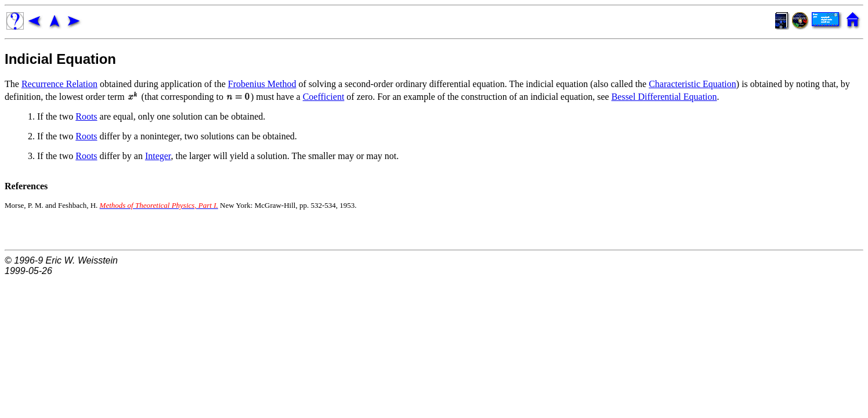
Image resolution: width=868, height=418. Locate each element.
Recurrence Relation (59, 84)
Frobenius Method (262, 84)
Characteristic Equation (692, 84)
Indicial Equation (60, 59)
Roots (86, 116)
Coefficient (324, 97)
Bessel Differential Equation (664, 97)
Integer (158, 156)
